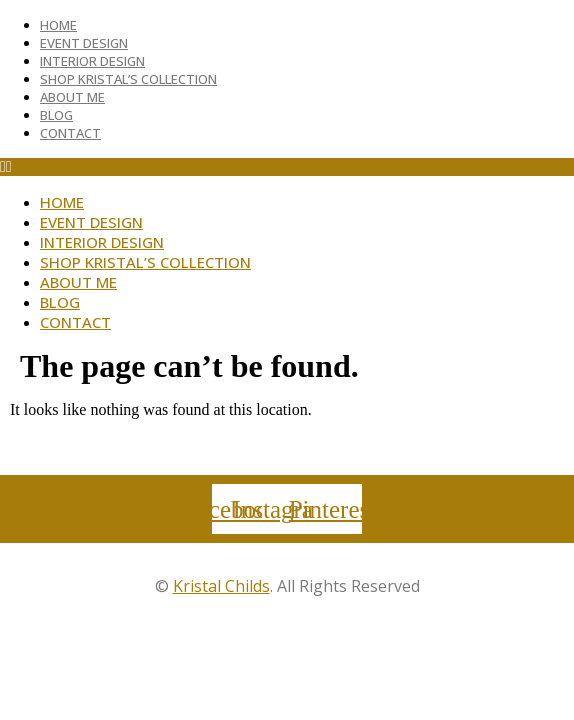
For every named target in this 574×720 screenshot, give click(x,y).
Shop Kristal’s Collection (128, 79)
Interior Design (92, 61)
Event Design (84, 43)
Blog (56, 115)
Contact (70, 133)
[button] (287, 167)
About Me (72, 97)
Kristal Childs (221, 586)
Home (58, 25)
